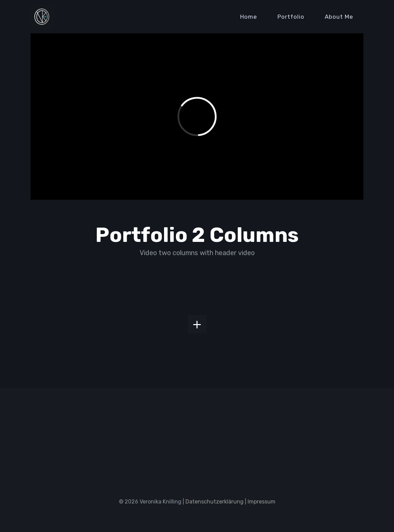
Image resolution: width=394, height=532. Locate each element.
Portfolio (291, 17)
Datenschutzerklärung (214, 502)
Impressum (262, 502)
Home (249, 17)
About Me (339, 17)
